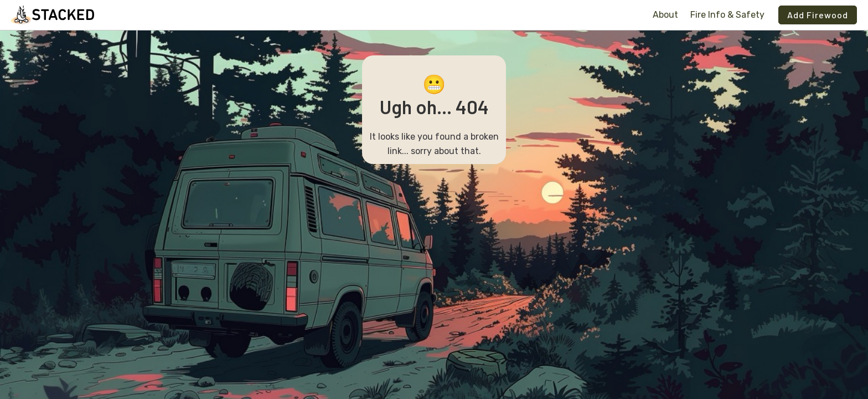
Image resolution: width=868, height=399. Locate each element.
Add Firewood (818, 15)
